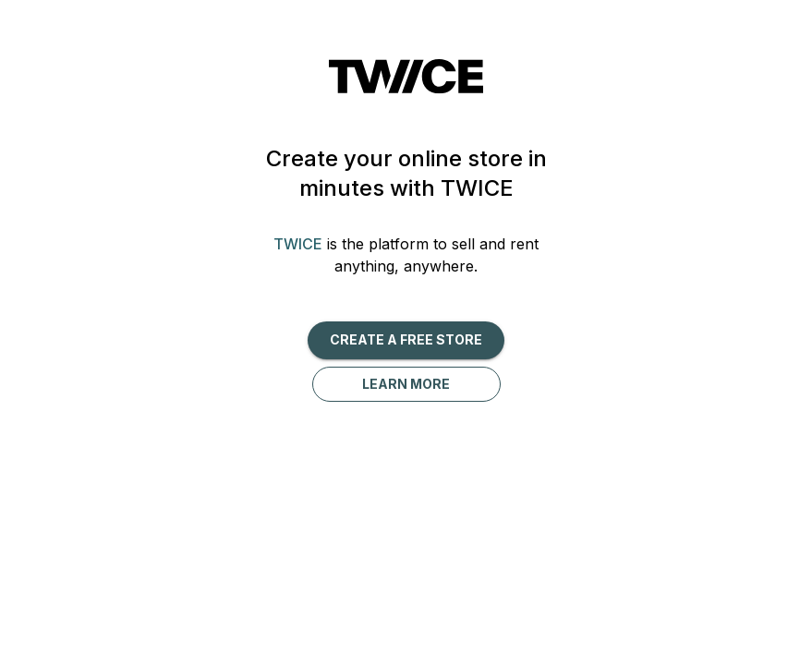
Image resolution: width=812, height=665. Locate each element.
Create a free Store (406, 339)
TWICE (298, 244)
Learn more (406, 384)
